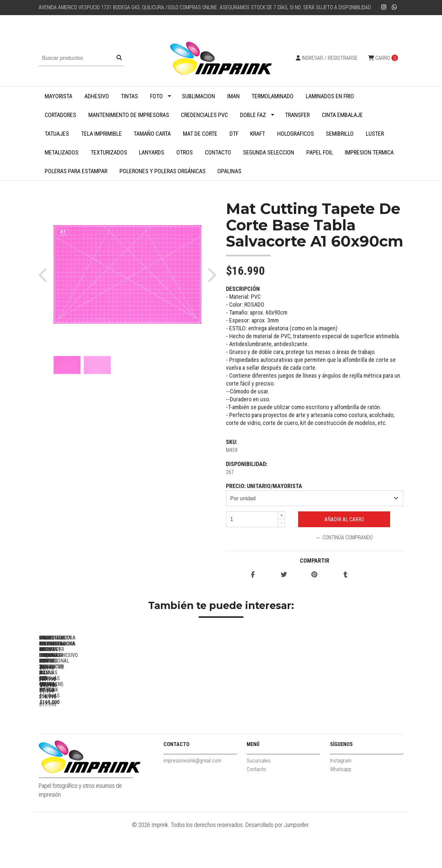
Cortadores (60, 115)
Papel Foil (320, 152)
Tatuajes (57, 134)
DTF (234, 134)
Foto (156, 96)
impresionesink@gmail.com (192, 799)
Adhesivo (97, 96)
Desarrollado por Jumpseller (277, 864)
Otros (185, 152)
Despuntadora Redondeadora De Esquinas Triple (361, 727)
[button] (46, 274)
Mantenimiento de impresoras (129, 115)
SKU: (232, 442)
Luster (375, 134)
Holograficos (296, 134)
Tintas (129, 96)
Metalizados (62, 152)
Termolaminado (273, 96)
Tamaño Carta (152, 134)
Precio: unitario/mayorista (264, 486)
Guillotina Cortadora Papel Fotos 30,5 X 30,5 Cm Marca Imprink (269, 727)
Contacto (218, 152)
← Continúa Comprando (344, 538)
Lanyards (152, 152)
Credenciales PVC (204, 115)
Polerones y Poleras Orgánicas (163, 171)
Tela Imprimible (101, 134)
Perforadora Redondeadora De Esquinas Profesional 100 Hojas (85, 727)
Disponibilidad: (247, 464)
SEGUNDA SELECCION (269, 152)
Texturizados (109, 152)
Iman (233, 96)
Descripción (243, 289)
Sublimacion (199, 96)
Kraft (258, 134)
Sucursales (259, 799)
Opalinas (229, 171)
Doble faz (253, 115)
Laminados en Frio (330, 96)
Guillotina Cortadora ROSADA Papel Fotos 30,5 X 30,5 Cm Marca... (177, 727)
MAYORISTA (58, 96)
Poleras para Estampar (76, 171)
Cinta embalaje (342, 115)
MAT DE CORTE (200, 134)
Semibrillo (340, 134)
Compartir (315, 561)
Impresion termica (369, 152)
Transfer (297, 115)
